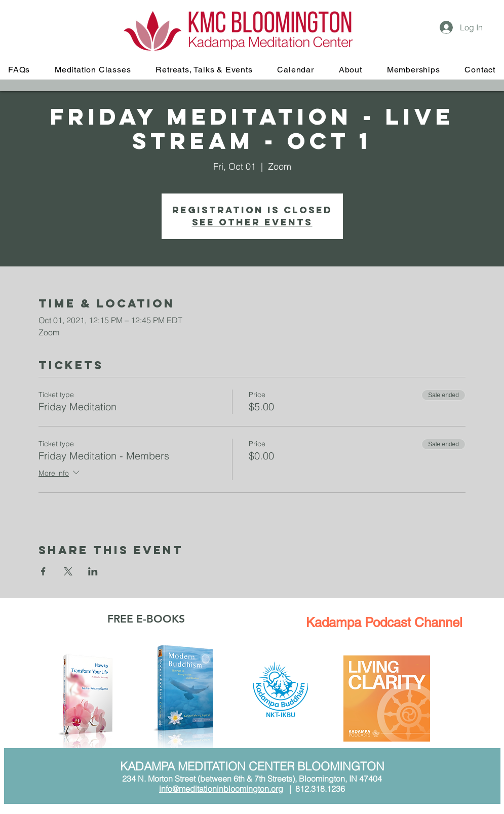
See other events (252, 222)
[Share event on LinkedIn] (93, 571)
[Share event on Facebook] (43, 571)
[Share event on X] (68, 571)
